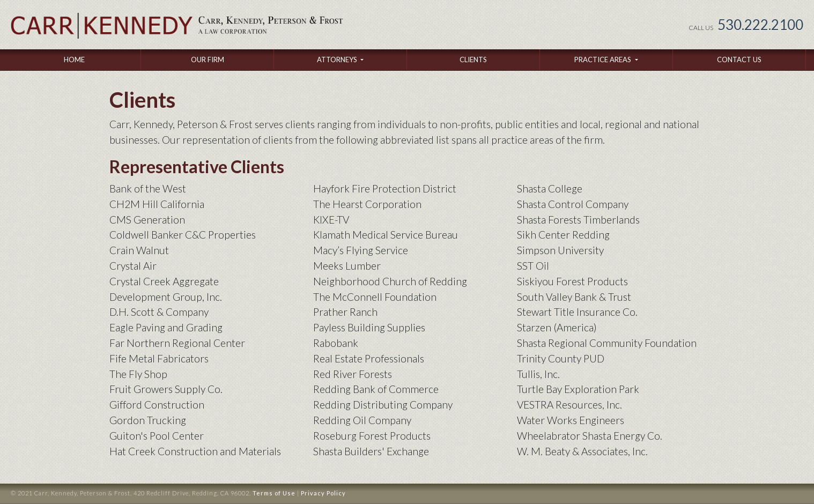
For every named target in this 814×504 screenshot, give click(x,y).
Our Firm (208, 60)
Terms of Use (274, 493)
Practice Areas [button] (604, 60)
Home (74, 60)
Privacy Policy (323, 493)
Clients (473, 60)
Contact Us (739, 60)
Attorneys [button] (338, 60)
